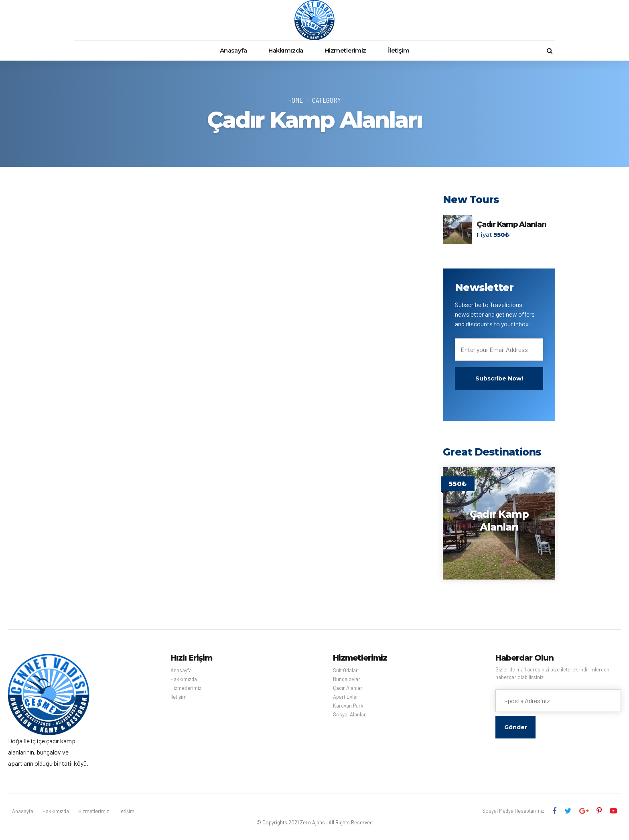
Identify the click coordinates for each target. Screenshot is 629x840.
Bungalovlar (347, 679)
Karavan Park (348, 706)
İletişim (399, 50)
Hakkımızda (286, 50)
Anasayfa (233, 50)
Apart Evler (346, 697)
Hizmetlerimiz (346, 50)
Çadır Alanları (348, 688)
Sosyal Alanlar (349, 714)
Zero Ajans (312, 822)
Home (295, 100)
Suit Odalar (345, 670)
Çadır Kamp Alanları (511, 224)
